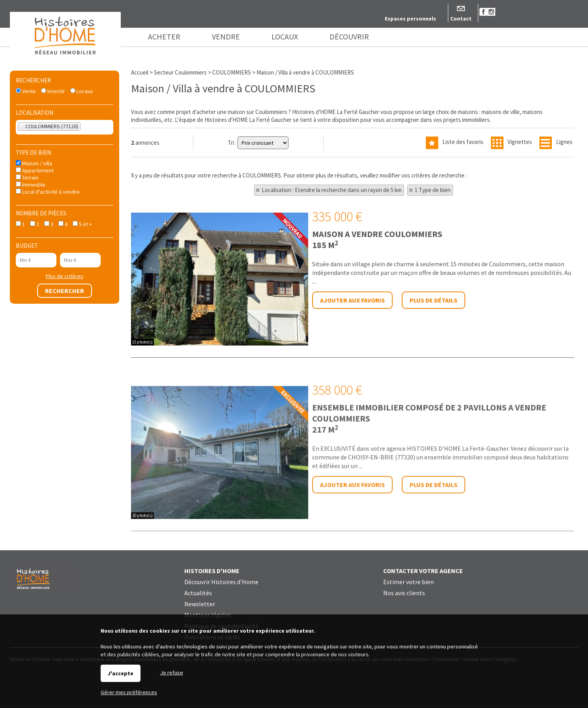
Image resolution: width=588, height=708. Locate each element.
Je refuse (172, 673)
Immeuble (31, 185)
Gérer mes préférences (129, 692)
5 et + (82, 224)
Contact (461, 19)
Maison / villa (34, 163)
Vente (26, 91)
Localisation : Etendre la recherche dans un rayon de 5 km (332, 190)
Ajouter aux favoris (352, 300)
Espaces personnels (410, 19)
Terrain (27, 177)
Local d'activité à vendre (48, 192)
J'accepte (121, 673)
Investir (53, 91)
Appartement (35, 170)
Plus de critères (65, 276)
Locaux (81, 91)
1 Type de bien (433, 190)
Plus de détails (434, 300)
